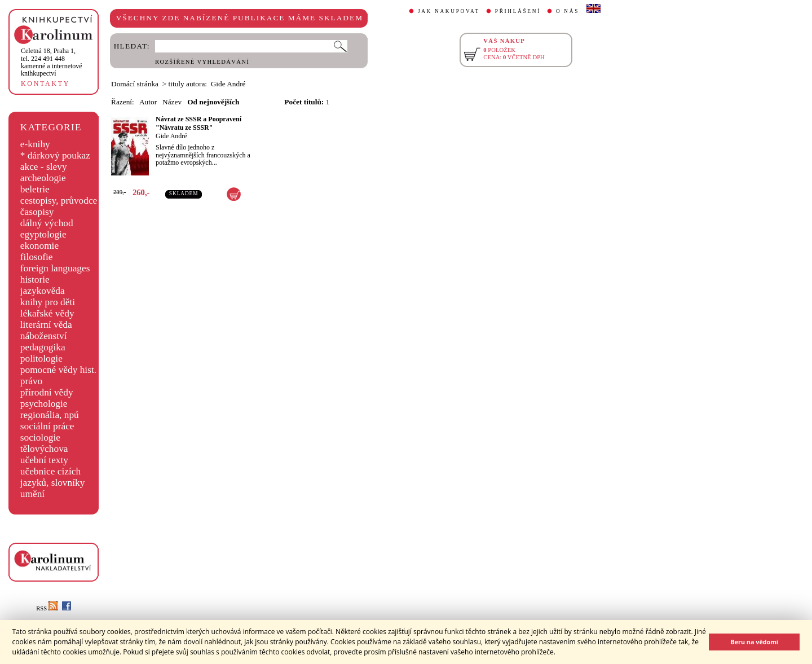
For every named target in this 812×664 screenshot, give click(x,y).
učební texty (44, 460)
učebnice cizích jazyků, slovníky (53, 477)
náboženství (44, 336)
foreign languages (55, 268)
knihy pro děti (48, 302)
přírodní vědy (47, 392)
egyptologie (43, 234)
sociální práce (47, 426)
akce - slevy (44, 167)
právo (31, 381)
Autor (148, 102)
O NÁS (568, 11)
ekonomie (39, 246)
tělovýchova (44, 449)
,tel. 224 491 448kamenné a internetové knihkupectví (52, 62)
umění (32, 494)
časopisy (37, 212)
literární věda (46, 325)
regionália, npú (50, 415)
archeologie (43, 178)
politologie (41, 359)
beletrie (35, 189)
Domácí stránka (135, 84)
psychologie (44, 404)
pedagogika (43, 347)
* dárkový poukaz (55, 155)
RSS (47, 608)
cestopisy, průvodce (59, 201)
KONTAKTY (45, 83)
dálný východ (47, 223)
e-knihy (35, 144)
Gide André (171, 136)
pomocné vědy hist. (58, 370)
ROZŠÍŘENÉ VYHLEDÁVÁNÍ (202, 62)
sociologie (40, 437)
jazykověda (43, 291)
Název (172, 102)
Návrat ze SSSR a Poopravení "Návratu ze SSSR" (198, 123)
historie (35, 280)
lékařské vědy (47, 313)
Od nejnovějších (213, 102)
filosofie (37, 257)
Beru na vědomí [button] (754, 642)
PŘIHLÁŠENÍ (518, 11)
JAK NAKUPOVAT (449, 11)
